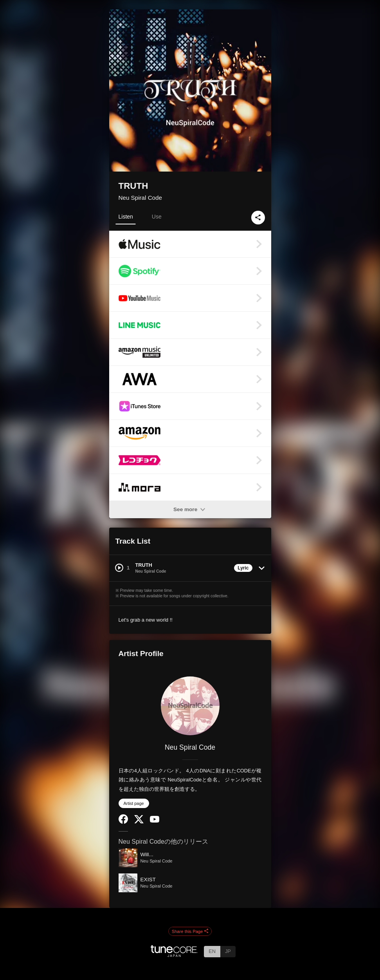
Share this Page (190, 931)
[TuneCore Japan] (174, 955)
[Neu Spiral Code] (190, 706)
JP (228, 951)
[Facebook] (123, 822)
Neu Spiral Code (140, 198)
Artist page (134, 803)
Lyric (243, 568)
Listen (126, 217)
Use (157, 217)
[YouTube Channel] (155, 821)
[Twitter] (139, 822)
